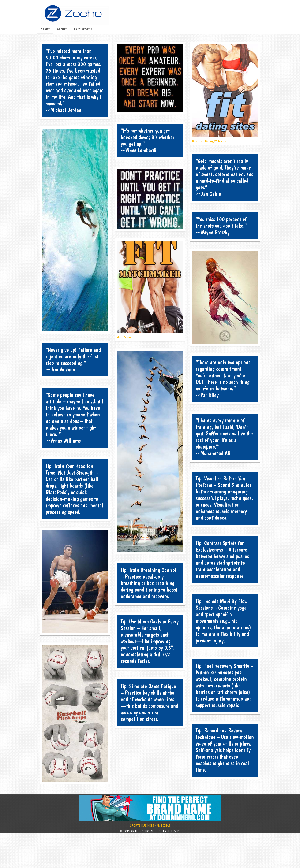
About (62, 29)
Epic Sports (83, 29)
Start (45, 29)
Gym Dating (150, 290)
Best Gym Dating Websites (225, 94)
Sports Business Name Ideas (150, 845)
